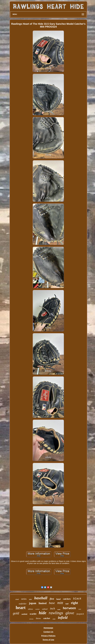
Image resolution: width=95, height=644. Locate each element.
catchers (67, 599)
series (24, 599)
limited (43, 603)
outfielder (23, 604)
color (54, 619)
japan (33, 603)
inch (52, 608)
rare (80, 609)
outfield (24, 614)
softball (45, 609)
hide (43, 613)
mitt (60, 603)
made (59, 609)
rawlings (56, 613)
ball (67, 604)
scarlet (33, 614)
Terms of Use (48, 640)
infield (63, 618)
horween (69, 608)
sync (30, 599)
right (74, 603)
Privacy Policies (48, 636)
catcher (47, 618)
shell (17, 599)
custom (37, 609)
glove (70, 613)
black (77, 599)
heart (21, 608)
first (52, 599)
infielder (31, 619)
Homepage (48, 628)
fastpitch (80, 614)
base (52, 603)
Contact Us (48, 632)
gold (16, 613)
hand (59, 599)
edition (30, 609)
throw (38, 618)
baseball (41, 598)
